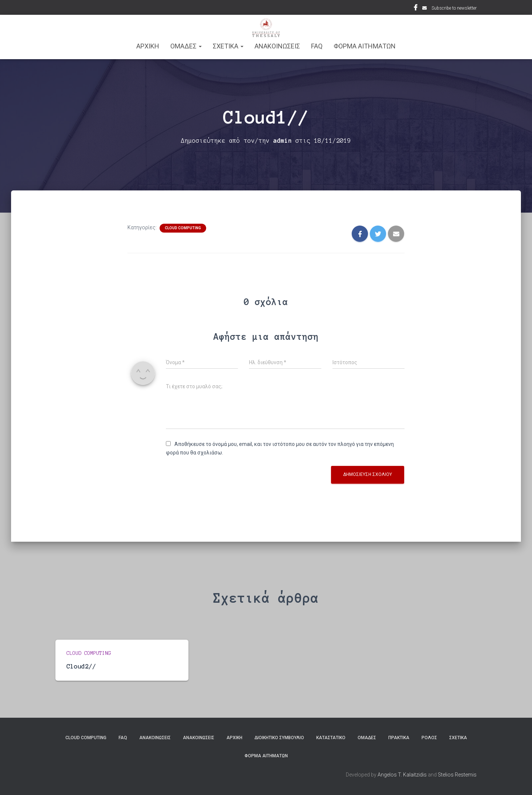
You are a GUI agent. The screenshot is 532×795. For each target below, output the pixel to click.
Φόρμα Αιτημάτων (365, 46)
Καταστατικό (331, 738)
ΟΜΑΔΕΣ (186, 46)
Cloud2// (81, 666)
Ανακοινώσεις (155, 738)
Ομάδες (367, 738)
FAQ (317, 46)
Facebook (416, 9)
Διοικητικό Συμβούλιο (279, 738)
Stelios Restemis (457, 775)
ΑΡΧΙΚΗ (148, 46)
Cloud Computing (183, 228)
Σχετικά (458, 738)
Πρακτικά (399, 738)
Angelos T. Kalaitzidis (402, 775)
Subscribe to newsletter (454, 8)
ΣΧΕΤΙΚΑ (228, 46)
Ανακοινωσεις (277, 46)
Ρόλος (429, 738)
